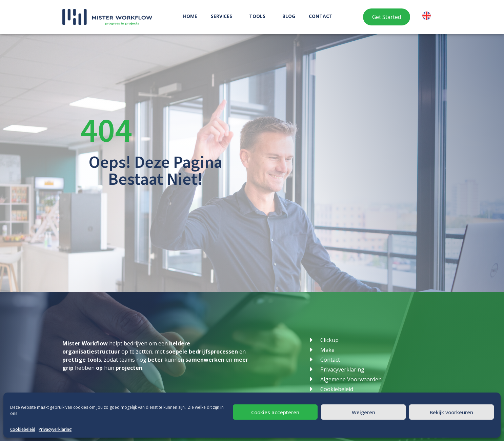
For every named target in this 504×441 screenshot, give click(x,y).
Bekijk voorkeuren (451, 412)
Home (190, 16)
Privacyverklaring (55, 429)
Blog (289, 16)
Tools (259, 16)
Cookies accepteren (275, 412)
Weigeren (364, 412)
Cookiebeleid (23, 429)
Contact (321, 16)
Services (223, 16)
